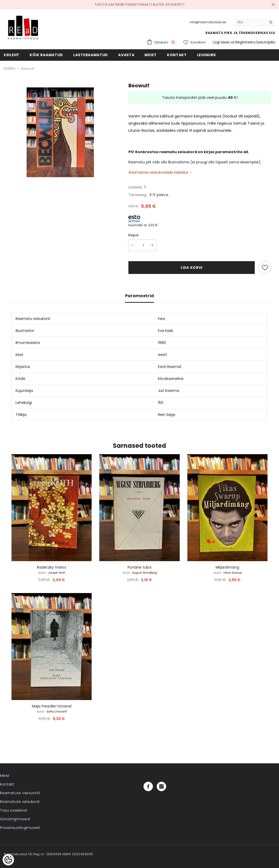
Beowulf (28, 69)
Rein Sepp (167, 415)
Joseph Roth (56, 573)
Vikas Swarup (232, 573)
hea (161, 319)
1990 (162, 343)
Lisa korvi (192, 268)
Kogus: (134, 235)
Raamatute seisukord (20, 802)
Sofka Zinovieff (56, 712)
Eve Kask (166, 331)
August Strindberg (144, 573)
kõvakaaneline (171, 379)
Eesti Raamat (170, 367)
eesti (162, 355)
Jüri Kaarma (169, 391)
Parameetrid (140, 296)
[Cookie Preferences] (8, 860)
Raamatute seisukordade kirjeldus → (160, 172)
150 (161, 403)
